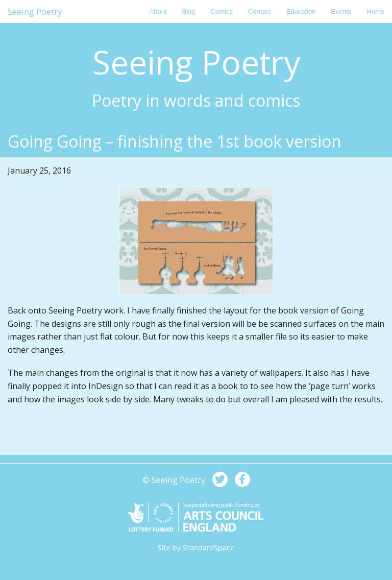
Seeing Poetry (35, 11)
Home (375, 11)
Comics (222, 11)
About (158, 11)
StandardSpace (209, 548)
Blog (189, 11)
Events (341, 11)
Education (301, 11)
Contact (260, 11)
